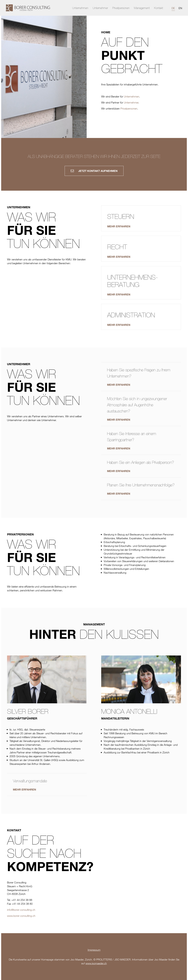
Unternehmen (80, 8)
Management (142, 8)
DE (173, 8)
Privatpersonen (121, 8)
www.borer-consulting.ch (21, 916)
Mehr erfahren (119, 385)
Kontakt (159, 8)
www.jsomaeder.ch (96, 963)
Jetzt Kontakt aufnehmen (94, 171)
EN (180, 8)
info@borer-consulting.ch (21, 910)
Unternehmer (100, 8)
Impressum (94, 950)
